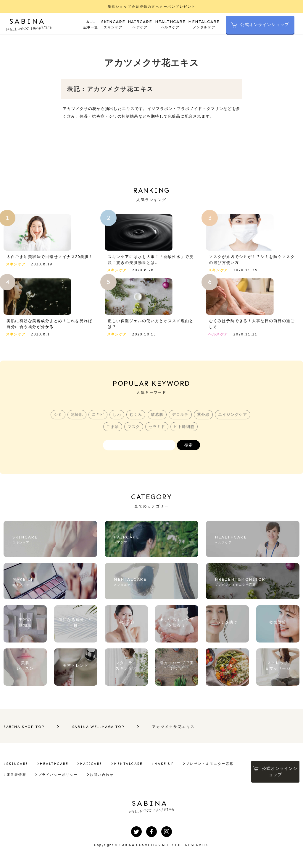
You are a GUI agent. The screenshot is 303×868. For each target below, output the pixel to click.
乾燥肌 (75, 416)
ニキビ (97, 416)
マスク (133, 428)
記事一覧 (91, 24)
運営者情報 (76, 778)
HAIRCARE (91, 767)
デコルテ (181, 416)
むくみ (136, 416)
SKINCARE (17, 767)
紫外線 (205, 416)
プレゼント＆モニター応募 (30, 778)
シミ (56, 416)
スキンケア (114, 24)
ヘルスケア (171, 24)
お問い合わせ (161, 778)
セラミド (157, 428)
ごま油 (112, 428)
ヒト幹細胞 (185, 428)
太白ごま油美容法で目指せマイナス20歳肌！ (50, 258)
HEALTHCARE (54, 767)
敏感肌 (157, 416)
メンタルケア (204, 24)
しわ (116, 416)
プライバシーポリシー (118, 778)
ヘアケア (141, 24)
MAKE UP (164, 767)
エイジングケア (235, 416)
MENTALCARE (128, 767)
